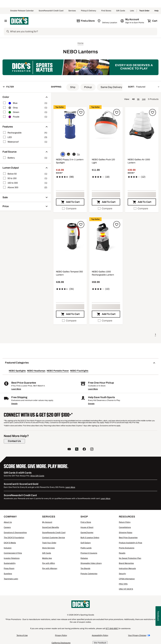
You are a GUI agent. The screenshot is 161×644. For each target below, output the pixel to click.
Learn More (16, 389)
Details (14, 404)
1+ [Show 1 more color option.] (79, 154)
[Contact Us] (14, 441)
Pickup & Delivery (89, 11)
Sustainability (10, 563)
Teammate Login (11, 579)
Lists (132, 11)
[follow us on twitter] (77, 449)
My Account (47, 522)
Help (156, 11)
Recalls (122, 553)
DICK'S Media (10, 543)
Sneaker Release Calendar (22, 11)
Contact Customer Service (54, 538)
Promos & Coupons (89, 553)
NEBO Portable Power (58, 371)
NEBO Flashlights (79, 371)
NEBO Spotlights (17, 371)
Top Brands (85, 568)
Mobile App (47, 558)
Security (122, 574)
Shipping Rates (126, 533)
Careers (7, 527)
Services (72, 11)
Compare (69, 208)
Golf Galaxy (86, 543)
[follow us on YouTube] (69, 449)
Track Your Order (49, 543)
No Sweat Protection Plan (130, 558)
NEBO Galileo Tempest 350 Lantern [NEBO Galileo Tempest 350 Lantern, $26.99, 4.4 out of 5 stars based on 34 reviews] (69, 273)
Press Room (9, 568)
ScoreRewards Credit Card (54, 533)
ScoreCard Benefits (51, 527)
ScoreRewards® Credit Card (51, 11)
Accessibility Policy (100, 635)
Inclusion (8, 548)
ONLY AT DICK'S (126, 589)
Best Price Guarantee (128, 538)
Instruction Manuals (127, 568)
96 (138, 99)
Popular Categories (89, 574)
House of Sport (87, 527)
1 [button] (155, 334)
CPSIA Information (127, 579)
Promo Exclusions (127, 548)
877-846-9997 (112, 628)
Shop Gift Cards (37, 476)
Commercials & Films (13, 553)
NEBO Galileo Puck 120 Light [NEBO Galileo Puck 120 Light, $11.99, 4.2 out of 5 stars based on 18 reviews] (103, 161)
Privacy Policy (61, 635)
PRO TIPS (123, 584)
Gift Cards (121, 11)
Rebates (84, 558)
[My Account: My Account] (132, 21)
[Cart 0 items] (153, 21)
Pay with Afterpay (50, 568)
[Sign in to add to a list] (81, 112)
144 (144, 99)
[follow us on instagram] (92, 449)
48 (133, 99)
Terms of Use (22, 635)
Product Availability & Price (130, 543)
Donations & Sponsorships (15, 533)
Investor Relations (12, 558)
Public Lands (86, 548)
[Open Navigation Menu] (6, 21)
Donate (91, 404)
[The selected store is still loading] (86, 21)
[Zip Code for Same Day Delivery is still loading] (107, 21)
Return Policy (125, 522)
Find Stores (106, 11)
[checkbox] (70, 209)
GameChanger (87, 533)
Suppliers (8, 574)
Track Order (144, 11)
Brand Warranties (126, 563)
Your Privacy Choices (137, 635)
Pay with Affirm (49, 563)
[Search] (83, 32)
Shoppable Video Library (91, 563)
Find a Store (86, 522)
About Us (8, 522)
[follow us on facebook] (84, 449)
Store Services (48, 548)
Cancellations (125, 527)
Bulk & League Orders (90, 538)
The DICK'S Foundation (14, 538)
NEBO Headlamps (36, 371)
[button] (73, 87)
